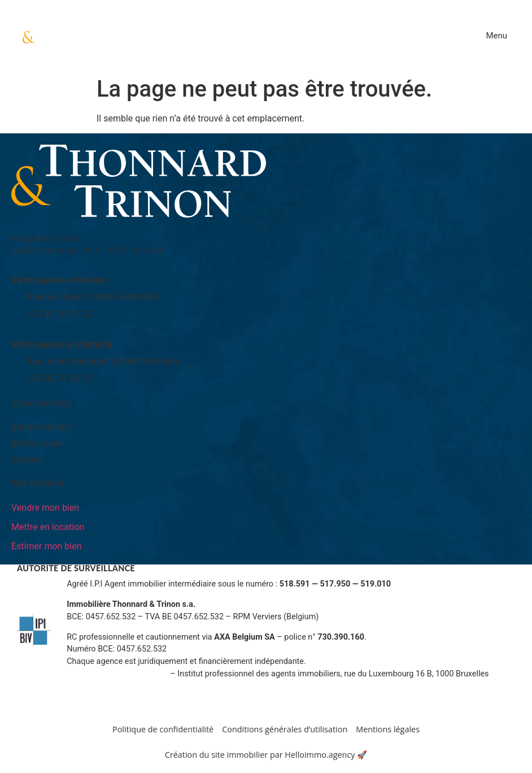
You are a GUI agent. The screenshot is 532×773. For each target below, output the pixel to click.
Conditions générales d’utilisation (285, 729)
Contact (27, 460)
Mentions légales (388, 729)
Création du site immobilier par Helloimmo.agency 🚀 (266, 755)
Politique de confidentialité (163, 729)
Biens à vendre (41, 427)
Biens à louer (37, 443)
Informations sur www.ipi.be (117, 674)
